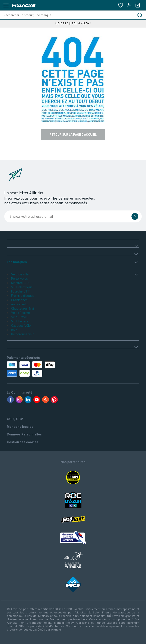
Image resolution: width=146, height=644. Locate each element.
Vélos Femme (21, 313)
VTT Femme (20, 321)
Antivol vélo (19, 304)
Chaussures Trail (23, 308)
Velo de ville (20, 274)
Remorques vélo (23, 334)
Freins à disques (23, 296)
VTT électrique (22, 287)
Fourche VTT (21, 291)
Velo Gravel (19, 317)
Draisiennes (19, 300)
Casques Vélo (21, 326)
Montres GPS (20, 283)
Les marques (17, 262)
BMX (14, 330)
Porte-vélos (19, 279)
